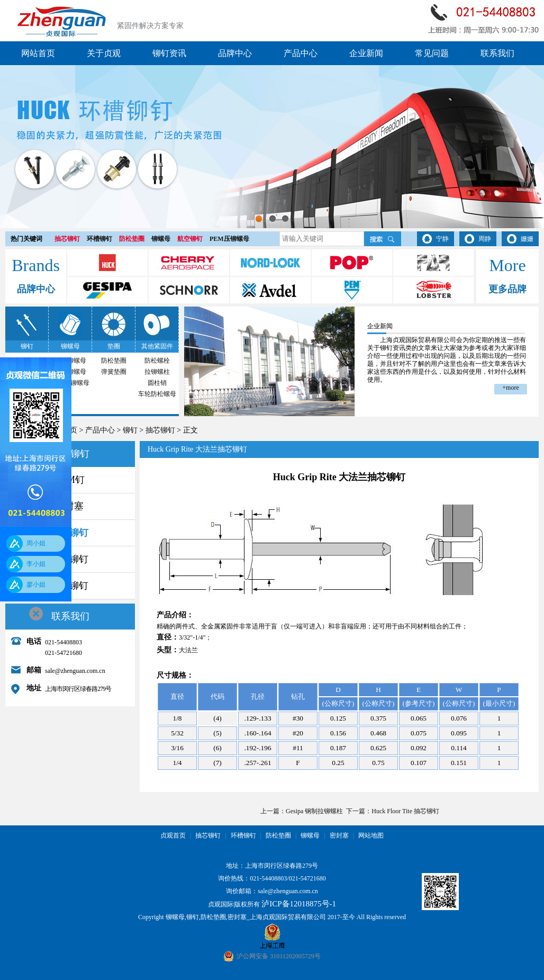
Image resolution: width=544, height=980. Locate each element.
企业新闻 (366, 53)
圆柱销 (157, 383)
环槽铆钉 (99, 239)
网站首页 (38, 53)
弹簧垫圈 (114, 372)
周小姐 (36, 543)
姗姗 (527, 239)
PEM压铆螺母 (229, 239)
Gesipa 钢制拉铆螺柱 (314, 811)
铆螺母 (161, 239)
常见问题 (432, 53)
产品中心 (301, 53)
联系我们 (497, 53)
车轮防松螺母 (157, 394)
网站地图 (371, 835)
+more (510, 388)
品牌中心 (235, 53)
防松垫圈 (132, 239)
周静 (485, 239)
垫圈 (114, 346)
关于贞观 (104, 53)
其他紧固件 (157, 346)
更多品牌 (507, 289)
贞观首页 (173, 835)
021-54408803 (268, 878)
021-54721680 (307, 878)
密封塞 (339, 835)
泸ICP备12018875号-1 (299, 904)
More (507, 265)
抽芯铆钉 (67, 239)
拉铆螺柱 (157, 372)
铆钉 (27, 346)
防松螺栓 (157, 361)
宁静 (442, 239)
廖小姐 (36, 585)
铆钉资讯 (169, 53)
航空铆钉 (190, 239)
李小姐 (36, 564)
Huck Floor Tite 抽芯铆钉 (405, 811)
